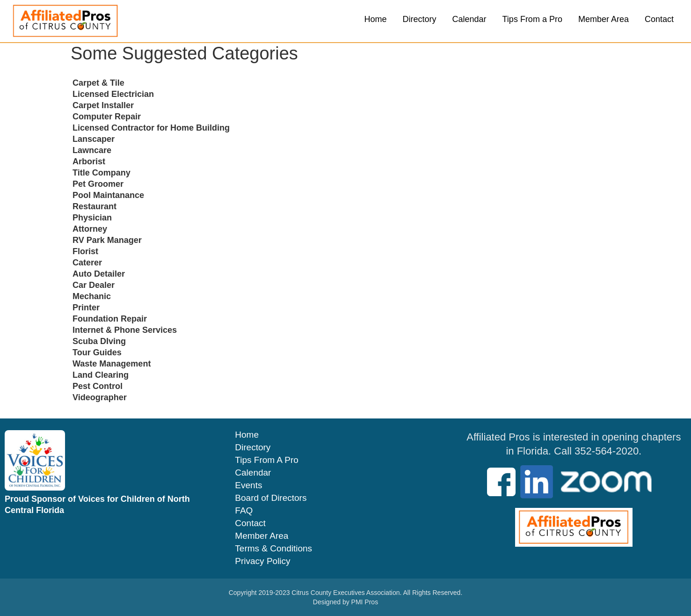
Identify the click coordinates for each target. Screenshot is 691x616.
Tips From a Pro (532, 19)
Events (248, 485)
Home (375, 19)
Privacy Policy (262, 561)
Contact (659, 19)
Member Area (604, 19)
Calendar (469, 19)
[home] (65, 21)
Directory (419, 19)
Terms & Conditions (273, 549)
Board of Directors (271, 498)
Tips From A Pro (267, 460)
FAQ (244, 511)
